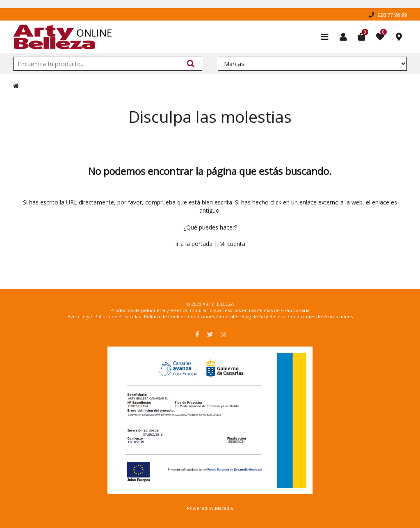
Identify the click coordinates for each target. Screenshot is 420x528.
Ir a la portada (194, 244)
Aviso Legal (80, 316)
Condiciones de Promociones (320, 316)
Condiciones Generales (213, 316)
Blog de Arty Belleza (264, 316)
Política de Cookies (165, 316)
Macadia (224, 508)
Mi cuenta (232, 244)
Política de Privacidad (118, 316)
